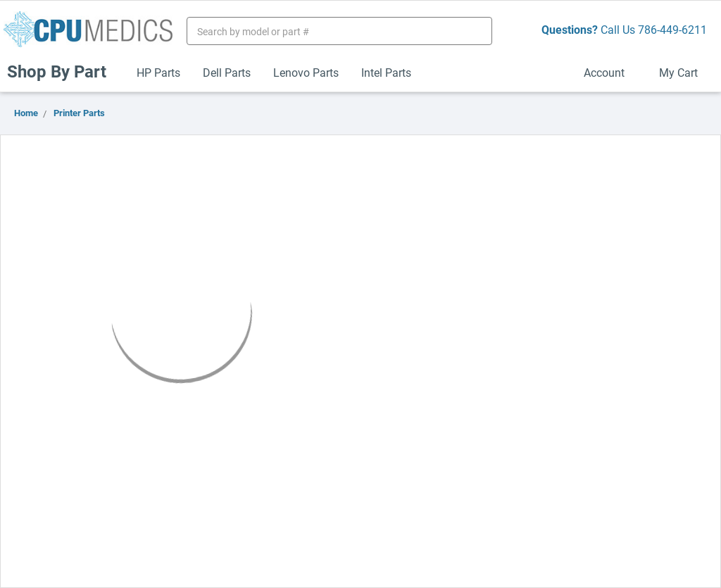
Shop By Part (63, 71)
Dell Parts (227, 72)
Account (610, 72)
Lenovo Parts (306, 72)
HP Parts (158, 72)
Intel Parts (386, 72)
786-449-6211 (672, 29)
